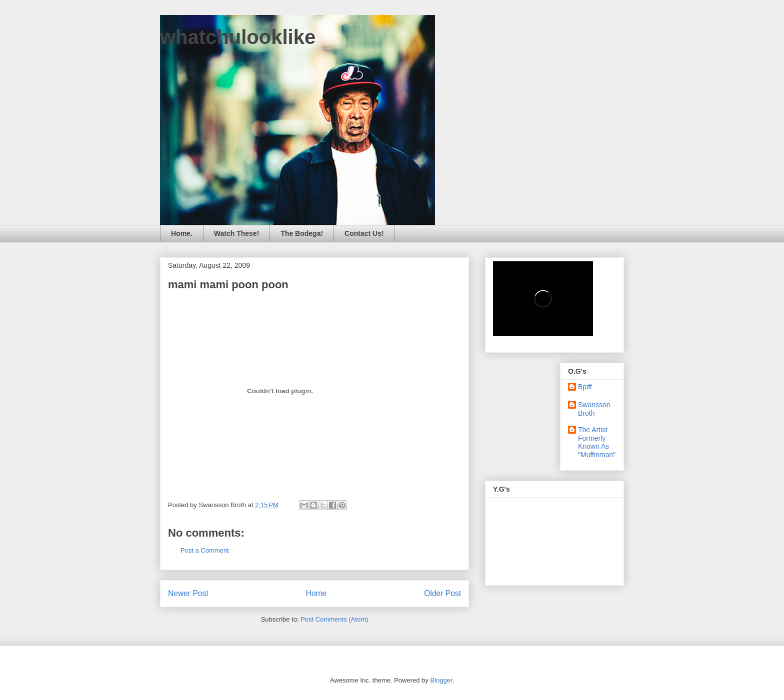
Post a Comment (205, 550)
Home (316, 593)
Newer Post (188, 593)
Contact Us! (364, 233)
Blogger (441, 680)
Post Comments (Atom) (334, 619)
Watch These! (237, 233)
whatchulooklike (238, 37)
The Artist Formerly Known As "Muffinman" (597, 442)
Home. (182, 233)
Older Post (442, 593)
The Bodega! (302, 233)
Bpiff (585, 387)
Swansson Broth (594, 409)
